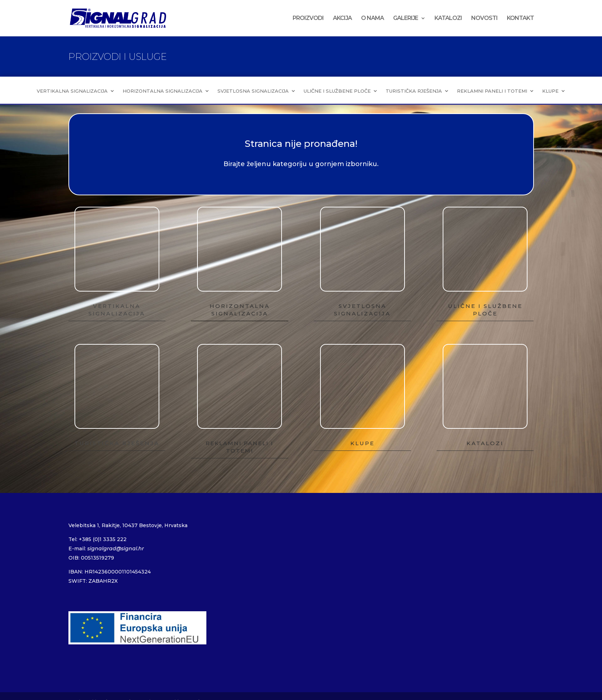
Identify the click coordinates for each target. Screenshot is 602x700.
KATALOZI (448, 19)
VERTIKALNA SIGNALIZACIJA (72, 91)
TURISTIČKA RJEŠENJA (414, 91)
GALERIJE (406, 19)
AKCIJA (342, 19)
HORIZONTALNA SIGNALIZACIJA (163, 91)
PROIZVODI (308, 19)
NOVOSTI (484, 19)
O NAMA (372, 19)
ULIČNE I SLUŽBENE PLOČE (337, 91)
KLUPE (550, 91)
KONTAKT (520, 19)
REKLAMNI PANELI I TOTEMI (492, 91)
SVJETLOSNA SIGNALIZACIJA (253, 91)
